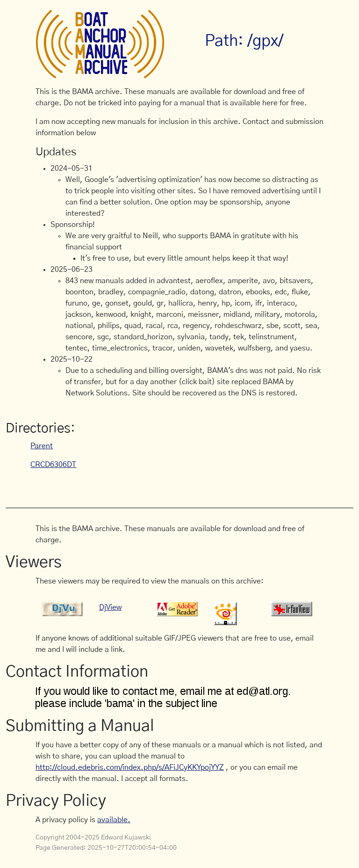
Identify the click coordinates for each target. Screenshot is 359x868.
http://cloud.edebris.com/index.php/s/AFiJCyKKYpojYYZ (130, 767)
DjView (110, 607)
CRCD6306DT (53, 465)
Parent (42, 446)
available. (114, 820)
